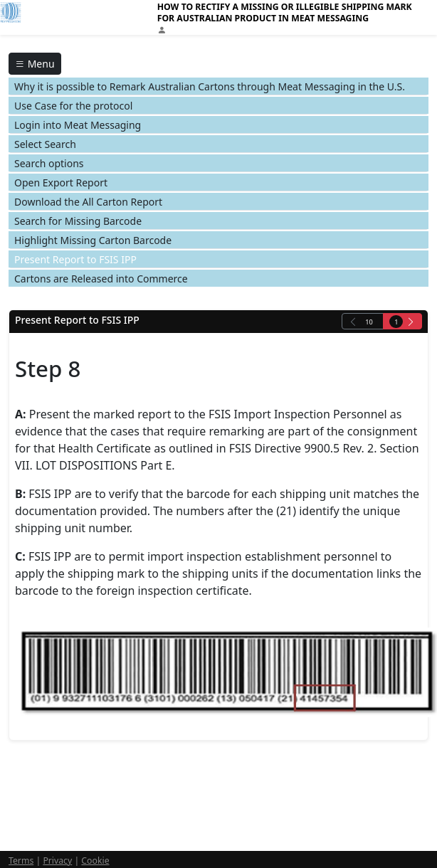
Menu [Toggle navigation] (35, 64)
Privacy (57, 861)
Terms (21, 861)
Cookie (95, 861)
